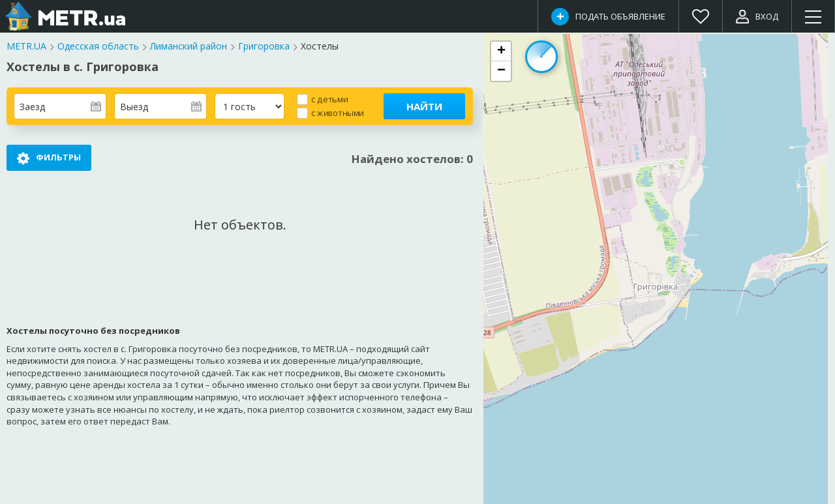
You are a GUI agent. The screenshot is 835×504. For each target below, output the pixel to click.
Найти (424, 106)
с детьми (329, 99)
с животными (338, 112)
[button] (501, 52)
